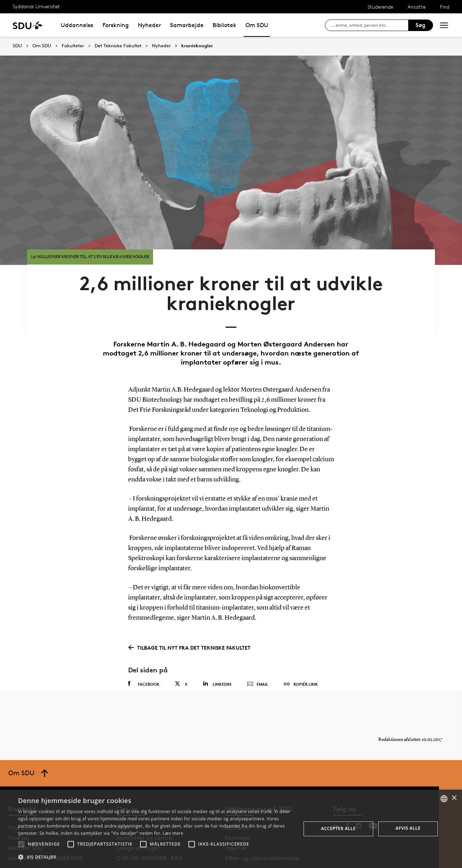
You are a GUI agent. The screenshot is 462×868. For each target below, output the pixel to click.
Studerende (380, 7)
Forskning (116, 25)
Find (445, 7)
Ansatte (417, 7)
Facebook (144, 656)
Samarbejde (187, 25)
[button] (21, 844)
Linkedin (217, 656)
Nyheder (149, 25)
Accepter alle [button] (338, 828)
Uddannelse (77, 25)
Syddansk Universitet (36, 6)
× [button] (454, 798)
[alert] (231, 829)
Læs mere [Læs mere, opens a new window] (173, 833)
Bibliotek (225, 25)
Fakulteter (73, 46)
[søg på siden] (369, 25)
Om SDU (257, 25)
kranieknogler (197, 46)
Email (258, 657)
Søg (420, 25)
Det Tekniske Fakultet (118, 46)
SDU (17, 46)
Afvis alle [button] (408, 828)
